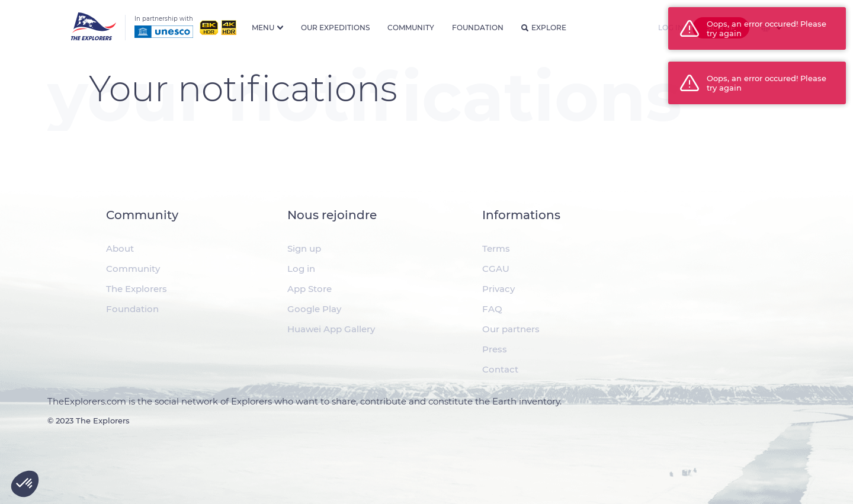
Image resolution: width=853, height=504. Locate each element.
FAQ (492, 309)
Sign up (304, 248)
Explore (544, 28)
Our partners (511, 329)
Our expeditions (335, 28)
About (120, 248)
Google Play (314, 309)
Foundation (478, 28)
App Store (310, 289)
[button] (25, 484)
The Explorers (137, 289)
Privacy (498, 289)
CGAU (496, 269)
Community (411, 28)
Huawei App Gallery (331, 329)
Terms (496, 248)
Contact (500, 369)
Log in (301, 269)
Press (495, 349)
